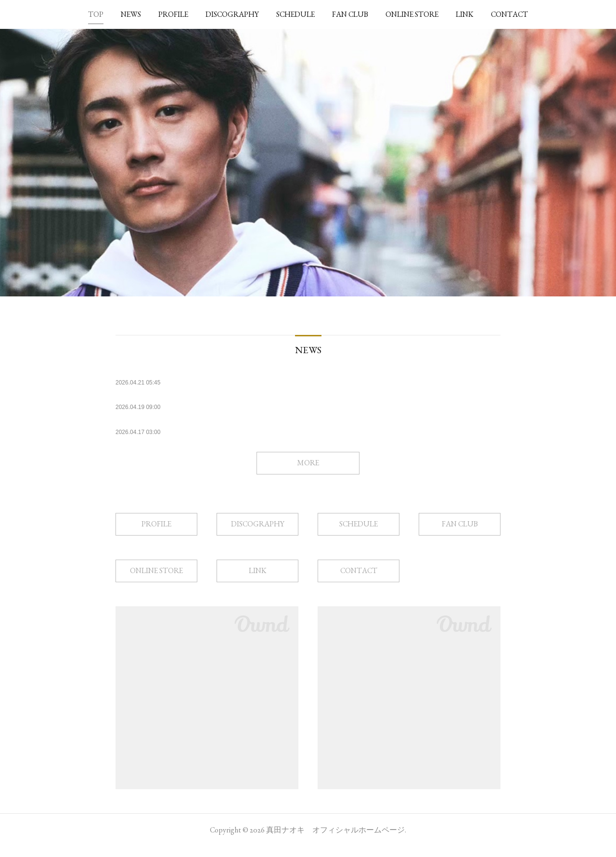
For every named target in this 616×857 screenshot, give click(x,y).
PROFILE (173, 14)
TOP (96, 14)
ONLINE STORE (412, 14)
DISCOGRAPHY (232, 14)
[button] (96, 14)
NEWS (131, 14)
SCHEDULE (295, 14)
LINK (465, 14)
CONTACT (509, 14)
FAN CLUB (350, 14)
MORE (308, 473)
